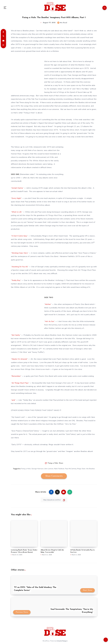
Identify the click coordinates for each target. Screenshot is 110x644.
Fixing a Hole (53, 463)
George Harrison (37, 469)
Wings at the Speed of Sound (71, 92)
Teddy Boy (16, 280)
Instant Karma (17, 188)
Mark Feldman (59, 469)
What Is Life (17, 212)
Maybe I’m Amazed (19, 359)
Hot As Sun (50, 321)
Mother (48, 304)
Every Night (17, 198)
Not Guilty (16, 335)
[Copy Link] (54, 500)
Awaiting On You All (20, 267)
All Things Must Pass (54, 215)
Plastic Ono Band (52, 256)
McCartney (40, 205)
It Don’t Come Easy (20, 236)
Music (61, 463)
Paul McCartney (71, 469)
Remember (16, 376)
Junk (13, 400)
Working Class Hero (20, 253)
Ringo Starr (82, 469)
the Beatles (91, 469)
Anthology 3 (61, 280)
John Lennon (49, 469)
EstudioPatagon (62, 641)
